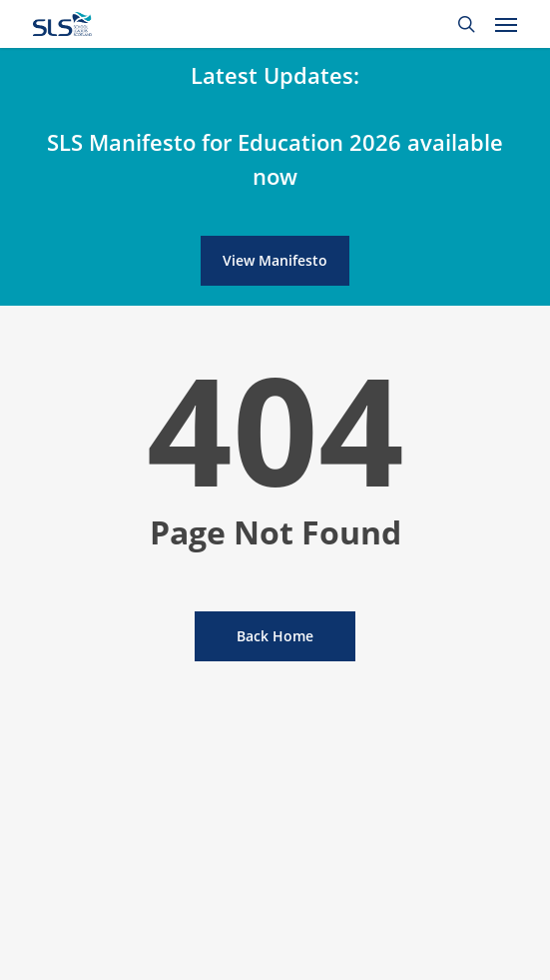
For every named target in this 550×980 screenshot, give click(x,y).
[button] (506, 24)
